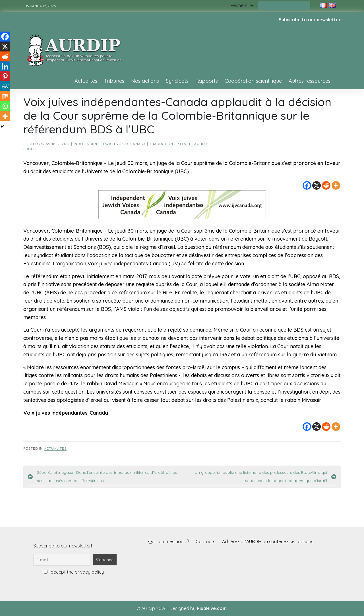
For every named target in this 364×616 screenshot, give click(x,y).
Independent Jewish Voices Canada (110, 144)
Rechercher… (244, 5)
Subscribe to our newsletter (310, 20)
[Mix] (5, 96)
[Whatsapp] (5, 106)
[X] (317, 185)
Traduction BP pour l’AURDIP (179, 144)
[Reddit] (326, 185)
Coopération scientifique (253, 81)
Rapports (207, 81)
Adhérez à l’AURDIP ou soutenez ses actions (268, 541)
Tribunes (114, 81)
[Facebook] (307, 185)
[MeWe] (5, 86)
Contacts (205, 541)
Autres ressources (310, 81)
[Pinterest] (5, 76)
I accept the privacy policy (74, 572)
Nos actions (145, 81)
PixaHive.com (212, 608)
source (31, 149)
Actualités (86, 81)
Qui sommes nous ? (168, 541)
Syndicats (177, 81)
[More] (336, 185)
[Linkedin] (5, 66)
